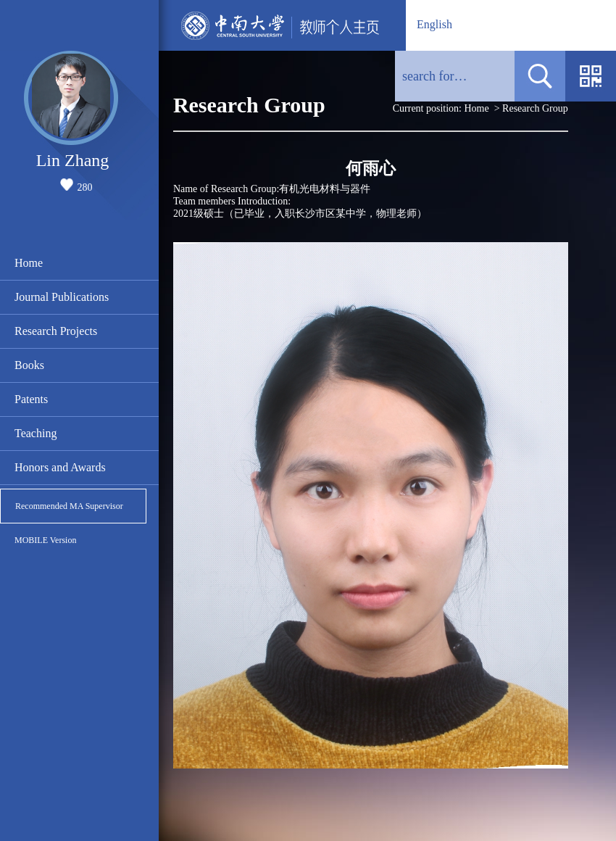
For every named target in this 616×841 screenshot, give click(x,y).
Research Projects (56, 331)
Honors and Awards (60, 467)
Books (29, 365)
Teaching (36, 433)
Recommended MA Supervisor (69, 506)
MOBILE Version (45, 540)
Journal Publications (62, 297)
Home (29, 263)
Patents (31, 399)
